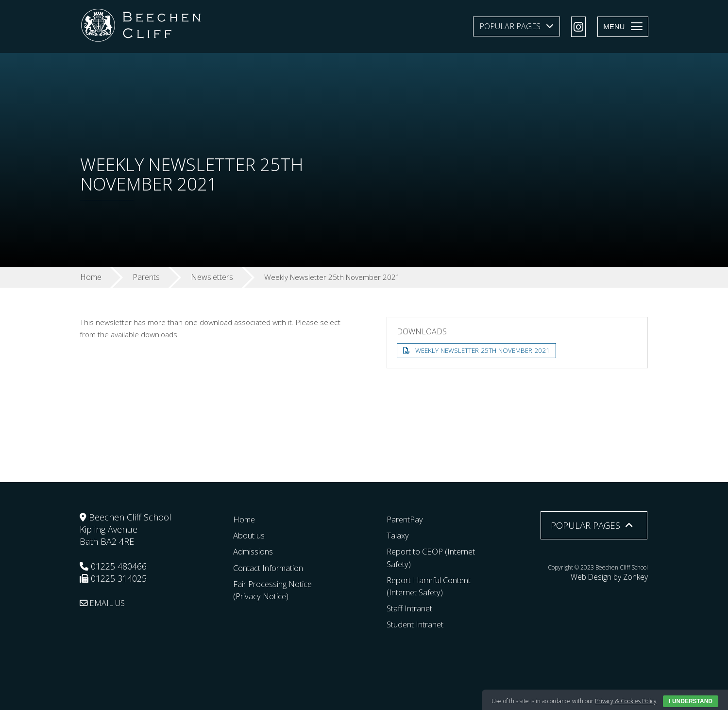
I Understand (691, 701)
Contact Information (273, 567)
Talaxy (398, 535)
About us (251, 535)
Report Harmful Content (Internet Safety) (435, 586)
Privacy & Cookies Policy (626, 701)
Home (245, 519)
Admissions (256, 551)
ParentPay (406, 519)
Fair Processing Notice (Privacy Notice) (277, 590)
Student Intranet (419, 624)
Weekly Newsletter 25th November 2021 (486, 351)
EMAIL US (105, 603)
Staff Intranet (412, 608)
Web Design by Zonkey (618, 576)
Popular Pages (510, 26)
